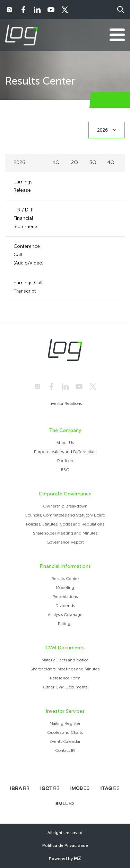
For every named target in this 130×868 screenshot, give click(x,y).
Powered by (65, 858)
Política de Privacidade (65, 845)
